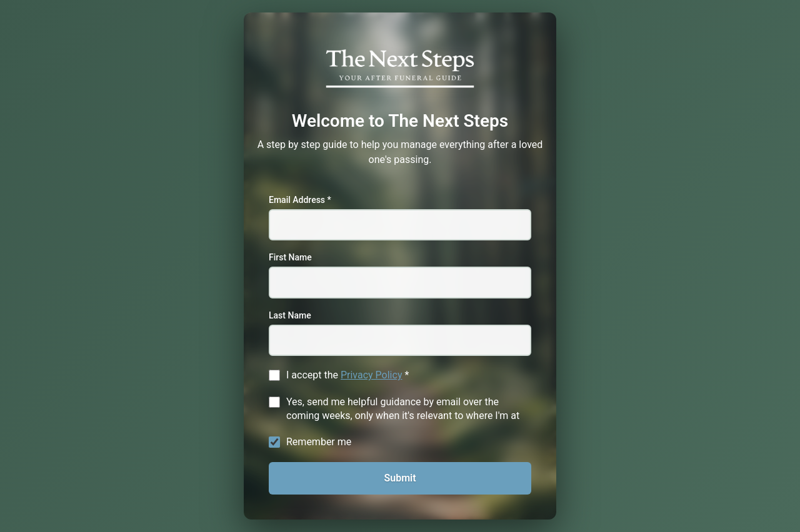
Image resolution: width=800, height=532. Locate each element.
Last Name (290, 315)
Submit (400, 478)
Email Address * (300, 200)
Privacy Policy (372, 375)
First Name (290, 257)
